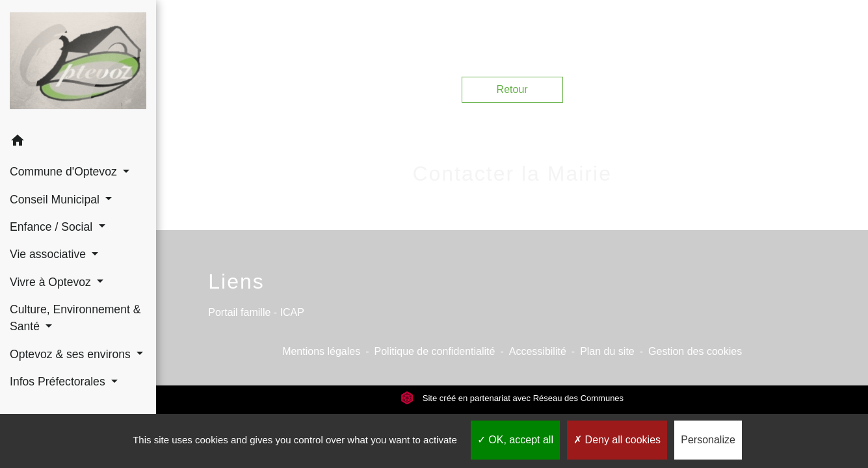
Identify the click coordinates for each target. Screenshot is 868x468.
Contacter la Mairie (512, 174)
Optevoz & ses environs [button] (72, 354)
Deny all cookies (617, 440)
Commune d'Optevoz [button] (65, 172)
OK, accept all (515, 440)
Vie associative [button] (49, 254)
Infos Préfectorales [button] (59, 382)
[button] (78, 143)
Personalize (708, 440)
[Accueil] (78, 63)
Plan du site (607, 351)
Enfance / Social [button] (53, 227)
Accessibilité (538, 351)
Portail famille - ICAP (256, 312)
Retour (512, 89)
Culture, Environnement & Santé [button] (75, 318)
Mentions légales (321, 351)
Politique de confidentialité (435, 351)
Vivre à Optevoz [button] (52, 282)
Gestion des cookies (695, 351)
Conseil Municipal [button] (56, 200)
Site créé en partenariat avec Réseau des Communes (512, 398)
